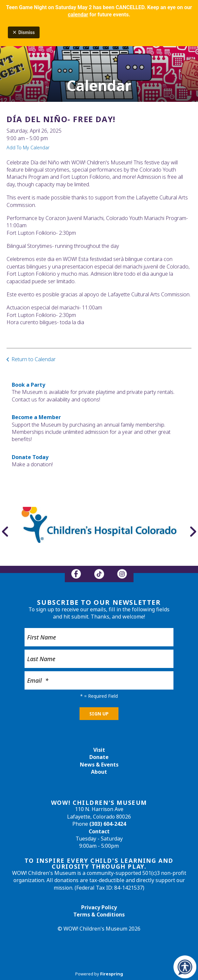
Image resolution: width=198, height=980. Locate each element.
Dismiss (24, 32)
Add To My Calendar (28, 148)
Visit (99, 750)
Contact (99, 831)
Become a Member (36, 417)
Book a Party (28, 385)
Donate (99, 757)
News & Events (99, 765)
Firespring (112, 974)
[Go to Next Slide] (193, 531)
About (99, 772)
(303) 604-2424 (108, 824)
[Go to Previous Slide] (5, 531)
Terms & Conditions (99, 915)
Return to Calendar (34, 359)
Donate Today (30, 457)
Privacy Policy (99, 907)
